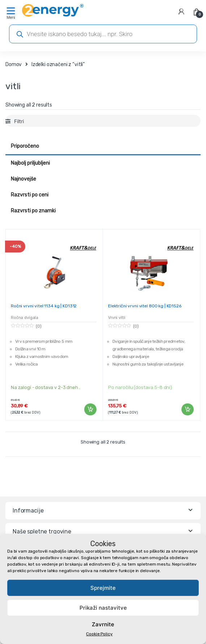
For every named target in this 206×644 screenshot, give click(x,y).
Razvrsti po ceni (30, 195)
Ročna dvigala (25, 318)
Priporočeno (25, 146)
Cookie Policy (99, 634)
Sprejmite (103, 588)
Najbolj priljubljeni (30, 163)
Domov (14, 64)
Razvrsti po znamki (33, 211)
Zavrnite (103, 624)
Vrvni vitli (117, 318)
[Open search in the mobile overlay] (103, 34)
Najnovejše (23, 179)
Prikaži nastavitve (103, 608)
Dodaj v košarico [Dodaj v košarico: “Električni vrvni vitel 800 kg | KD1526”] (187, 410)
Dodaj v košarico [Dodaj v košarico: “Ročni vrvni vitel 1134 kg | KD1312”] (90, 410)
